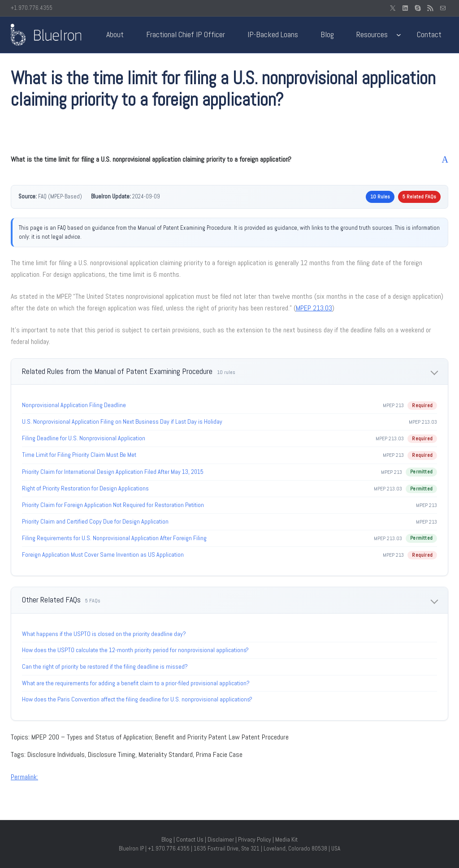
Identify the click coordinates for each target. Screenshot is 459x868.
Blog (167, 839)
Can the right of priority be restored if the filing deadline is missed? (105, 666)
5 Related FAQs (419, 197)
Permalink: (24, 777)
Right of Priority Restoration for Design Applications (85, 488)
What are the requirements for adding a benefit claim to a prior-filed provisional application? (136, 683)
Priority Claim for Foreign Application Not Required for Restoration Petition (113, 505)
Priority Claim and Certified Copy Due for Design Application (95, 521)
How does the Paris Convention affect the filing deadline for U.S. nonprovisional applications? (137, 699)
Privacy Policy (255, 839)
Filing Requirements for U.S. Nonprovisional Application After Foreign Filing (114, 538)
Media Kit (286, 839)
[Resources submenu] (399, 35)
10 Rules (380, 197)
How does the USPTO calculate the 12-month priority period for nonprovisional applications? (135, 650)
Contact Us (190, 839)
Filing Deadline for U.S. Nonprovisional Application (84, 438)
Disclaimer (221, 839)
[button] (229, 159)
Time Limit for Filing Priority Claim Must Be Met (79, 455)
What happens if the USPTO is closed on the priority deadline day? (104, 634)
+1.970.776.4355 (32, 8)
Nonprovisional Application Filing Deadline (74, 405)
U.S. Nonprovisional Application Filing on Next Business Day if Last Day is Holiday (122, 421)
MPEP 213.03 (314, 308)
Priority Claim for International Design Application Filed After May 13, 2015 (113, 472)
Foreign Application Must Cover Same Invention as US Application (103, 554)
